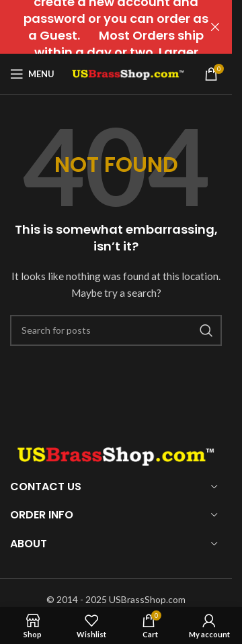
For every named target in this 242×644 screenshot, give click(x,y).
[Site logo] (128, 73)
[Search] (116, 330)
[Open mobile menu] (32, 74)
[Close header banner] (215, 27)
